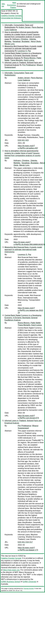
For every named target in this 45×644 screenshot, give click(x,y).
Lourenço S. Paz (24, 51)
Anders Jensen (25, 27)
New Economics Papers (12, 5)
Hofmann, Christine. (20, 39)
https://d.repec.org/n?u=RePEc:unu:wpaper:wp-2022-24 (31, 310)
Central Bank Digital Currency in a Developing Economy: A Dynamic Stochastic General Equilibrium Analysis (23, 56)
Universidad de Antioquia (11, 18)
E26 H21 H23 (23, 140)
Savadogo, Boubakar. (21, 41)
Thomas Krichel (28, 588)
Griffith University (30, 582)
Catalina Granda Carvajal (11, 16)
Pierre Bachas (37, 27)
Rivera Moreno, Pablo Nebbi (29, 323)
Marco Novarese (26, 572)
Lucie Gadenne (11, 30)
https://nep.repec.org (11, 570)
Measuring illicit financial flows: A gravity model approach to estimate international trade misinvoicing (23, 49)
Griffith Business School (11, 582)
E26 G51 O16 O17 (25, 542)
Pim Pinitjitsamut (29, 65)
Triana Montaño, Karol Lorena (22, 60)
